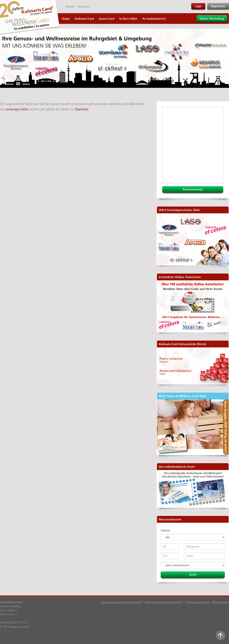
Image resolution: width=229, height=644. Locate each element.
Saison (165, 530)
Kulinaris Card (84, 18)
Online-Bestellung (212, 18)
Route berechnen (193, 189)
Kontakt (70, 6)
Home (66, 18)
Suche (193, 575)
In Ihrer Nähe (128, 18)
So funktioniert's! (154, 18)
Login (198, 6)
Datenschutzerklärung (197, 602)
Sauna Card (107, 18)
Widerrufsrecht (221, 602)
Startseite (82, 109)
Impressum (83, 6)
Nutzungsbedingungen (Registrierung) (122, 602)
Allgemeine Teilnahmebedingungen (164, 602)
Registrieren (218, 6)
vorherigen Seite (17, 109)
